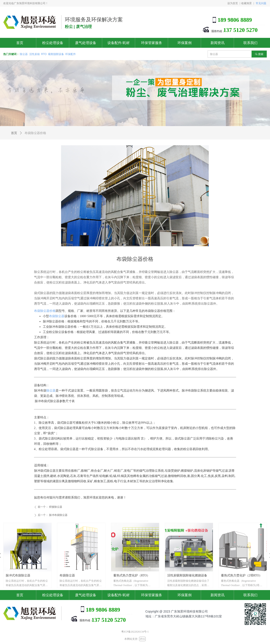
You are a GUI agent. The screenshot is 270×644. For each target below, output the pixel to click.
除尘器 (24, 54)
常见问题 (261, 3)
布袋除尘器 (57, 316)
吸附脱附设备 (56, 54)
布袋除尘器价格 (45, 311)
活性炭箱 (34, 54)
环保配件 (71, 54)
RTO (44, 54)
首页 (14, 133)
